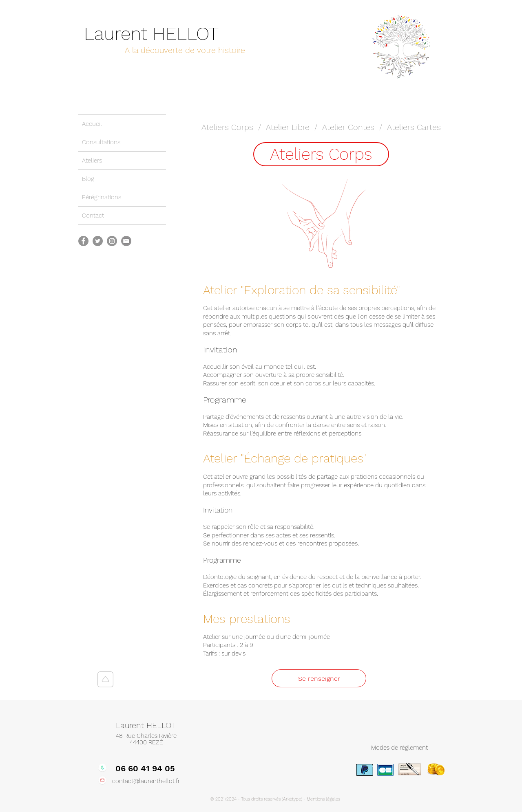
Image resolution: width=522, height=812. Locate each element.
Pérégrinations (102, 197)
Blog (88, 179)
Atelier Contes (348, 127)
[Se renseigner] (319, 678)
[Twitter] (98, 241)
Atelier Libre (288, 127)
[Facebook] (83, 241)
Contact (93, 216)
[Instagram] (112, 241)
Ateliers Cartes (414, 127)
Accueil (92, 124)
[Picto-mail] (126, 241)
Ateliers (92, 161)
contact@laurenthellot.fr (146, 781)
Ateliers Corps (227, 127)
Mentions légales (323, 799)
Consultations (101, 142)
